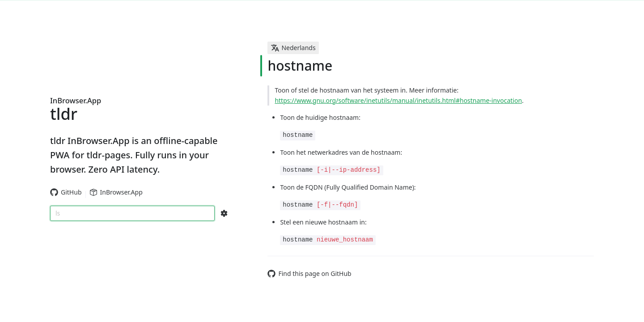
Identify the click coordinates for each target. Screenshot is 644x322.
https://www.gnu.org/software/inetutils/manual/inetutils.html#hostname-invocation (398, 100)
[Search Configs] (224, 213)
